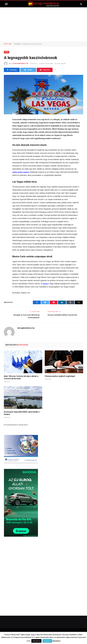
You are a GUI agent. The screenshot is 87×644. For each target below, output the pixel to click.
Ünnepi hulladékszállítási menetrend (62, 315)
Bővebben (57, 641)
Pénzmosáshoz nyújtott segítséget (60, 376)
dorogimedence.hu (21, 64)
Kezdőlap (17, 44)
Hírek (7, 52)
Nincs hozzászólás (46, 64)
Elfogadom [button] (36, 641)
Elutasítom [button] (47, 641)
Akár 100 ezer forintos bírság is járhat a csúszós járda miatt (21, 377)
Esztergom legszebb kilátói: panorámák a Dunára (22, 413)
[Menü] (6, 4)
